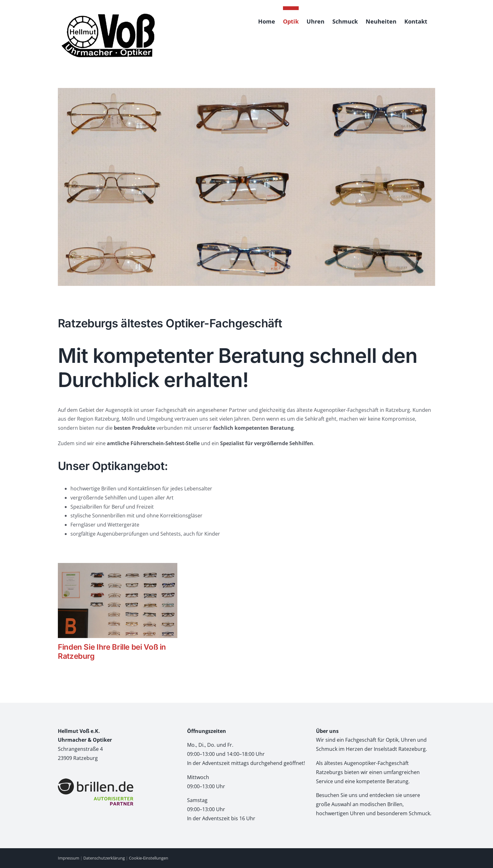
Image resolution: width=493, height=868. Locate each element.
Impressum (69, 858)
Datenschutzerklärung (104, 858)
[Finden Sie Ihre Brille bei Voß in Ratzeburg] (118, 601)
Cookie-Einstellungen (149, 858)
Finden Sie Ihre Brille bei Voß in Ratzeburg (112, 652)
